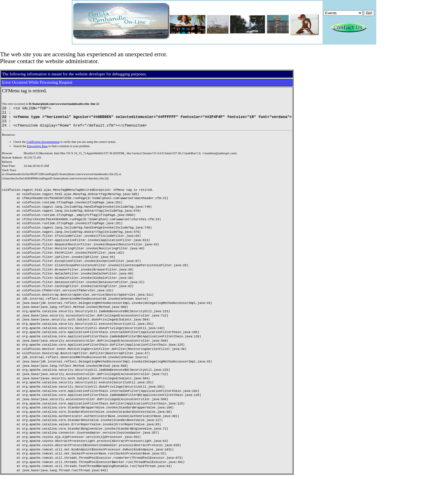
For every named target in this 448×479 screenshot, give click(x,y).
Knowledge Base (37, 150)
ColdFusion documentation (43, 146)
